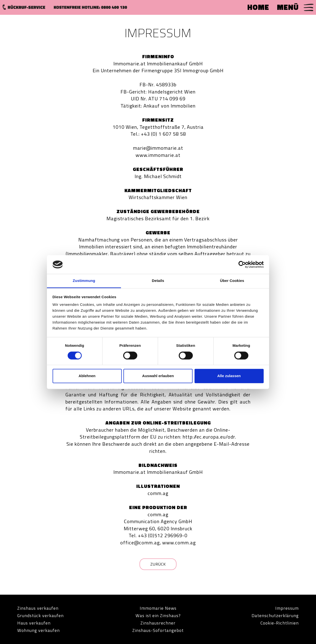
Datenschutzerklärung (275, 616)
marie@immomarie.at (158, 148)
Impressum (287, 608)
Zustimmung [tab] (84, 281)
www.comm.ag (179, 543)
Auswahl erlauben (158, 376)
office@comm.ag (140, 543)
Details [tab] (158, 281)
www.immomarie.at (158, 155)
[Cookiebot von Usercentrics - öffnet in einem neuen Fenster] (242, 264)
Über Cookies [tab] (232, 281)
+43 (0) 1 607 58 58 (163, 134)
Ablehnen (87, 376)
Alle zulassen (229, 376)
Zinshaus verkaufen (38, 608)
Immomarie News (158, 608)
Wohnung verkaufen (39, 630)
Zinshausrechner (158, 623)
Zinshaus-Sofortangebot (158, 630)
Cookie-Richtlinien (279, 623)
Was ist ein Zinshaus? (158, 616)
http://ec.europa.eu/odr (209, 437)
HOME (258, 7)
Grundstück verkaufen (40, 616)
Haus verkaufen (34, 623)
